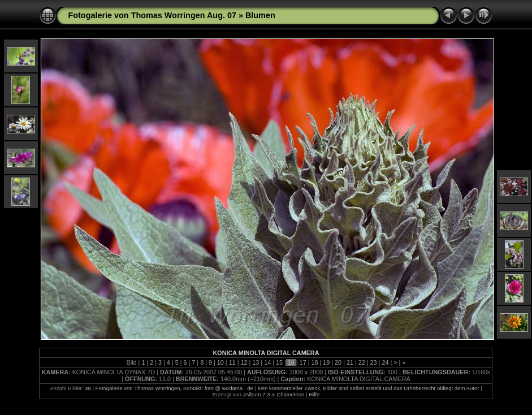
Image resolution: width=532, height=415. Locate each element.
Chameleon (290, 394)
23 (374, 362)
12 (244, 362)
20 (338, 362)
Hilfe (314, 394)
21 (350, 362)
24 (385, 362)
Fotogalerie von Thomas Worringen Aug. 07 (152, 15)
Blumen (260, 15)
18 (314, 362)
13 (256, 362)
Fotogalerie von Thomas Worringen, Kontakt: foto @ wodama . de (174, 388)
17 (303, 362)
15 (279, 362)
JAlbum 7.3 (257, 394)
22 (362, 362)
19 (326, 362)
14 (267, 362)
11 (232, 362)
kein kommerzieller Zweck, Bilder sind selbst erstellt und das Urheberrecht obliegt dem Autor (369, 388)
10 (220, 362)
